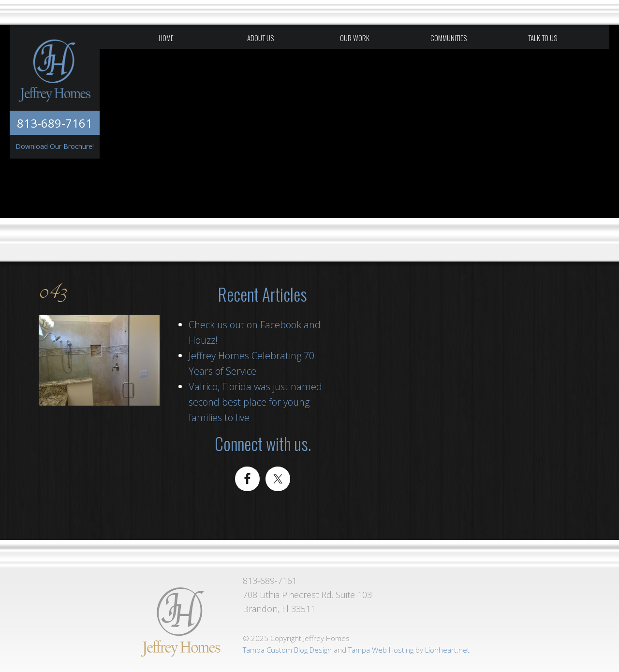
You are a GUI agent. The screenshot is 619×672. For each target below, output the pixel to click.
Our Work (355, 38)
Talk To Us (543, 38)
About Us (260, 38)
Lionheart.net (447, 650)
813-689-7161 (55, 123)
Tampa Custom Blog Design (287, 650)
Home (166, 38)
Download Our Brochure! (55, 146)
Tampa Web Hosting (381, 650)
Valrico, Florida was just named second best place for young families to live (255, 402)
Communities (449, 38)
